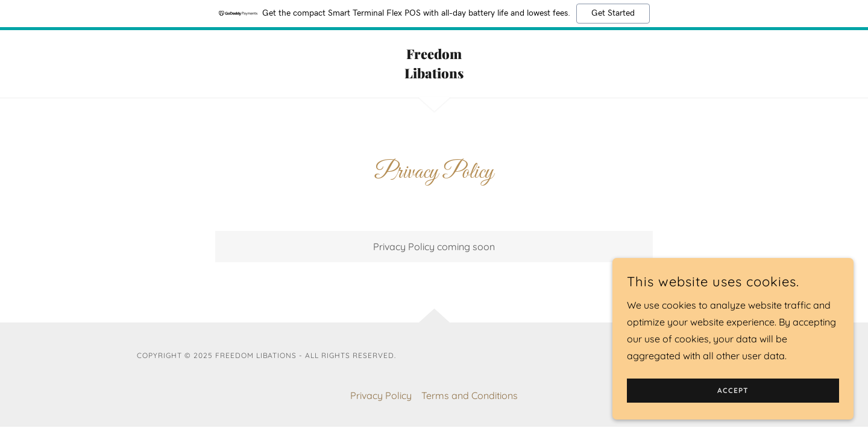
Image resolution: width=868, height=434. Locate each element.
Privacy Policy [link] (381, 395)
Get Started (613, 13)
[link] (434, 75)
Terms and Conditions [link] (470, 395)
